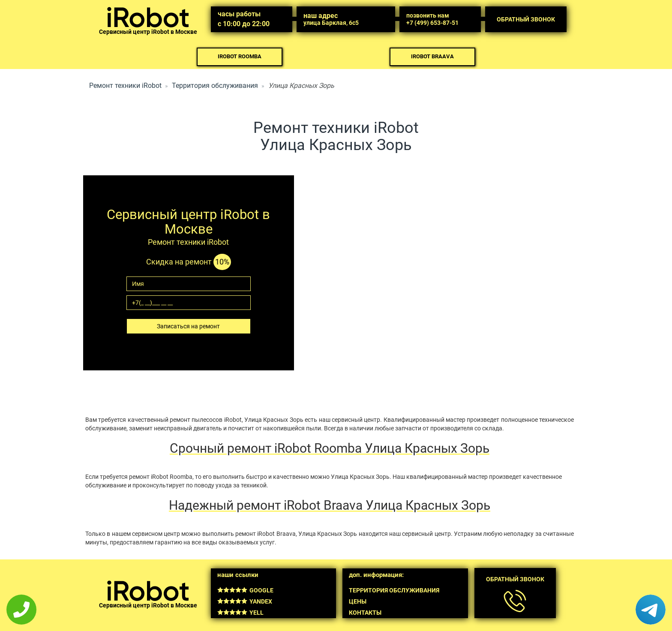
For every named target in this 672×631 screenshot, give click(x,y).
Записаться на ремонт (188, 326)
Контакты (365, 613)
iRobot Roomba (240, 56)
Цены (358, 601)
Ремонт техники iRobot (125, 86)
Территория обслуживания (215, 86)
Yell (240, 613)
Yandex (245, 601)
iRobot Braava (432, 56)
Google (245, 590)
